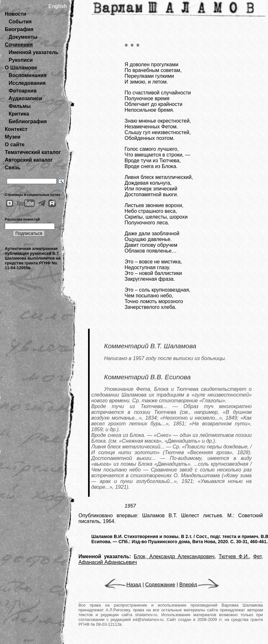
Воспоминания (28, 75)
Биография (19, 29)
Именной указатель (33, 52)
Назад (123, 585)
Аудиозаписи (25, 98)
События (20, 22)
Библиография (28, 121)
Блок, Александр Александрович (174, 556)
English (58, 6)
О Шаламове (21, 68)
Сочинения (19, 45)
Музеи (13, 137)
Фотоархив (23, 91)
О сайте (15, 145)
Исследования (27, 83)
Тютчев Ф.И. (234, 556)
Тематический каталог (33, 152)
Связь (12, 168)
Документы (23, 37)
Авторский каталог (29, 160)
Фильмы (20, 106)
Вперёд (199, 585)
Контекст (16, 129)
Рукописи (21, 60)
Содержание (160, 585)
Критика (19, 114)
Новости (16, 14)
